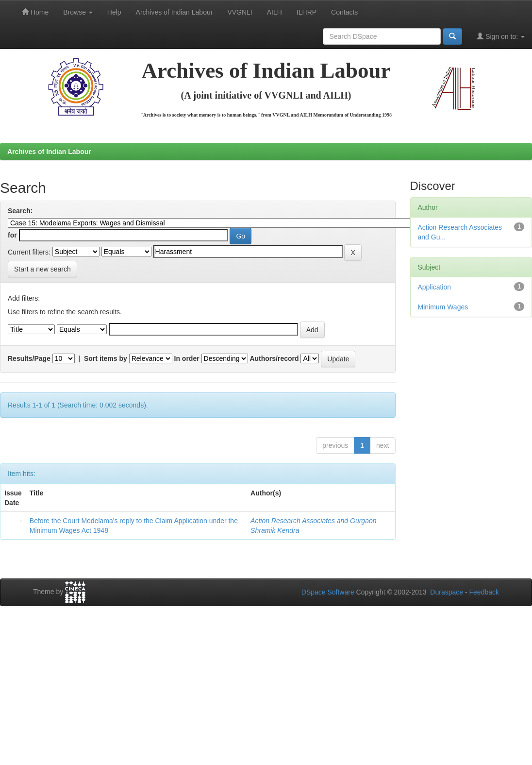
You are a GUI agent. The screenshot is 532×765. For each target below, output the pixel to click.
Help (114, 12)
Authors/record (274, 358)
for (12, 235)
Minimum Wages (443, 307)
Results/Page (29, 358)
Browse (78, 12)
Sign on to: (501, 36)
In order (187, 358)
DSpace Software (328, 592)
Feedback (484, 592)
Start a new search (42, 269)
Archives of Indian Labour (175, 12)
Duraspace (447, 592)
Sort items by (106, 358)
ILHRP (307, 12)
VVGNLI (240, 12)
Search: (20, 211)
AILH (274, 12)
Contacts (344, 12)
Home (35, 12)
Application (435, 287)
